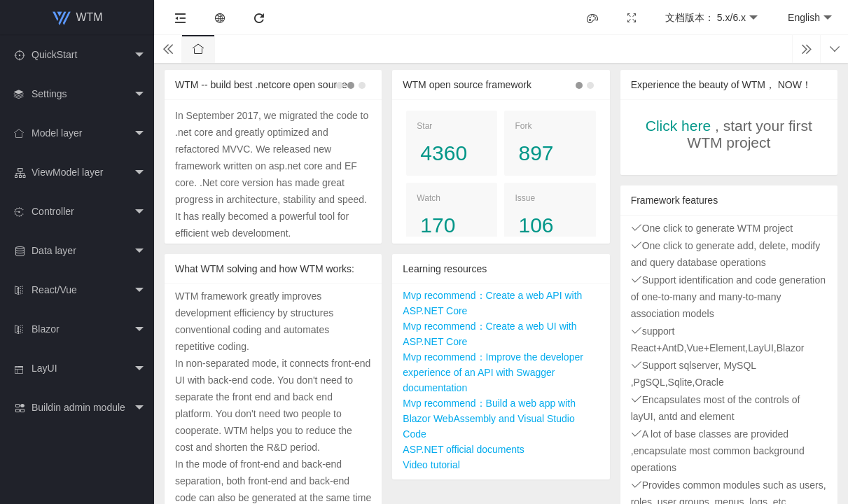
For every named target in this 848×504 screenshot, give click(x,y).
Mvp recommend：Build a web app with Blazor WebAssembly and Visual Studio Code (489, 419)
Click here (678, 126)
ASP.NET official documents (464, 449)
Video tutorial (431, 465)
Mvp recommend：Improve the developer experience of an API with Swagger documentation (493, 372)
